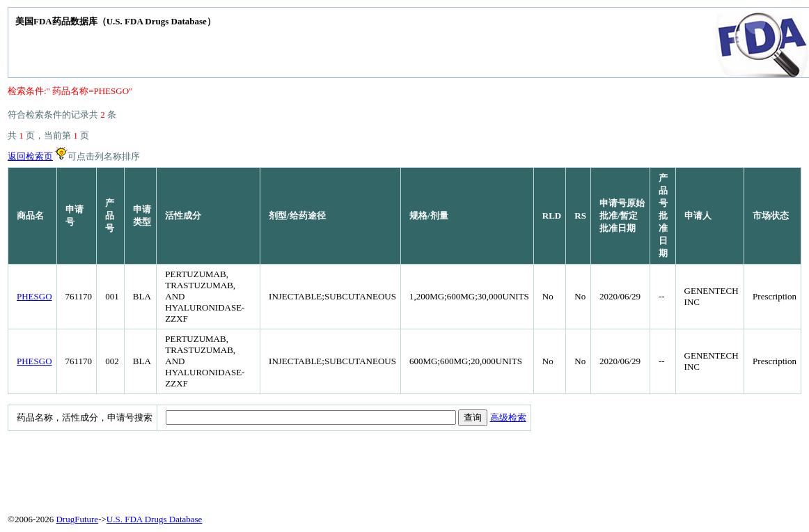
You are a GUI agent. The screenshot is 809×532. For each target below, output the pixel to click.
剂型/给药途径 (297, 216)
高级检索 (508, 417)
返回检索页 (30, 156)
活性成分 (183, 216)
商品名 (30, 216)
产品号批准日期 (663, 216)
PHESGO (34, 296)
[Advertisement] (345, 469)
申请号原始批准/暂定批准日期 (622, 216)
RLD (552, 216)
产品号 (110, 216)
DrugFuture (77, 519)
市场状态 (771, 216)
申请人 (698, 216)
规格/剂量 (429, 216)
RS (580, 216)
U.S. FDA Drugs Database (155, 519)
